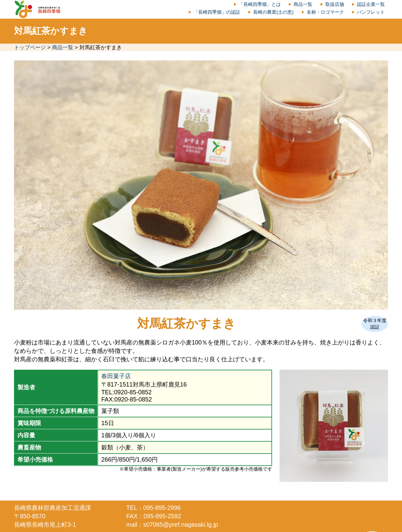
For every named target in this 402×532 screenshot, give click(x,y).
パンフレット (371, 12)
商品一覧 (303, 4)
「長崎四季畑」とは (260, 4)
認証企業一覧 (371, 4)
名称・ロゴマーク (325, 12)
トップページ (30, 47)
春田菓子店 (116, 376)
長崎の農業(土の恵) (273, 12)
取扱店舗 (335, 4)
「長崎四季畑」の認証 (217, 12)
